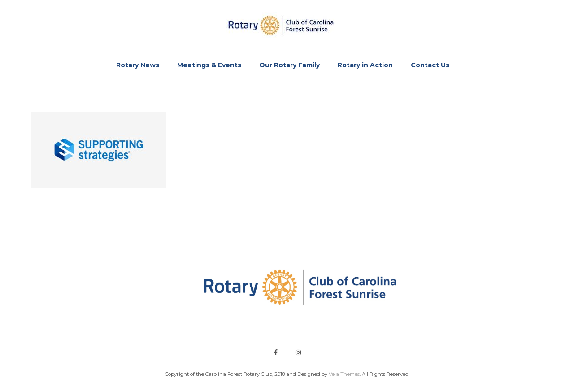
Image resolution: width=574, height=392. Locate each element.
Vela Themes (344, 374)
